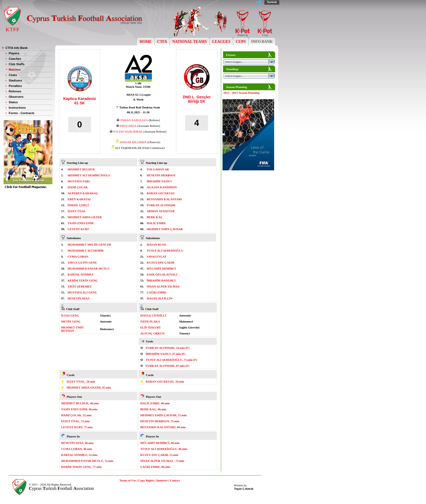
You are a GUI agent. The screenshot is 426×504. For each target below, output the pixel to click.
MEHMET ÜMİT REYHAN (73, 329)
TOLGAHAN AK (158, 169)
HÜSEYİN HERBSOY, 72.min (160, 421)
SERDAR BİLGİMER (133, 142)
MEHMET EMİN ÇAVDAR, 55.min (163, 415)
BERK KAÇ (155, 217)
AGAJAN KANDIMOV (162, 187)
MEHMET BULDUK (81, 169)
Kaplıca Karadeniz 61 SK (80, 101)
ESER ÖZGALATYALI (162, 274)
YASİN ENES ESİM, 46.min (79, 409)
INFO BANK (262, 42)
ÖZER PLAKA (150, 321)
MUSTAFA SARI (79, 181)
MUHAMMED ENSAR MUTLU (89, 268)
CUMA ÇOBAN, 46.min (77, 449)
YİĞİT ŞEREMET (80, 286)
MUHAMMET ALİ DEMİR (86, 251)
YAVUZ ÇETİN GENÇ (82, 262)
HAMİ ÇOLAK (78, 187)
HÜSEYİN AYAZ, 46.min (77, 443)
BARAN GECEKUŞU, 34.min (165, 381)
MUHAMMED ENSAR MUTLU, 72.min (87, 461)
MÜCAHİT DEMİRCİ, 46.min (160, 443)
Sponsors (162, 480)
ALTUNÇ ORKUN (152, 333)
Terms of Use (128, 480)
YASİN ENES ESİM (81, 223)
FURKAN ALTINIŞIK (161, 205)
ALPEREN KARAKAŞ (83, 193)
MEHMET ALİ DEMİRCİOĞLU (89, 175)
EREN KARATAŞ (79, 199)
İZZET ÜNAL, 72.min (75, 421)
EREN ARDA (128, 126)
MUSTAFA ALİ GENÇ (82, 292)
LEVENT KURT (78, 229)
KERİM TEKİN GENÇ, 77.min (81, 467)
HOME (145, 42)
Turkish (272, 2)
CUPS (241, 42)
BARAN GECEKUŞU (161, 193)
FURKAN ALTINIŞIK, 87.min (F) (167, 366)
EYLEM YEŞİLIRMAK (128, 132)
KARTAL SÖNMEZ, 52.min (79, 455)
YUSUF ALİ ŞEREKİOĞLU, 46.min (164, 449)
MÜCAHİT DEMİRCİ (161, 268)
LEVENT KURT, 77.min (77, 427)
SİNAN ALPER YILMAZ (163, 286)
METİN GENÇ (71, 321)
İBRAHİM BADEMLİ (161, 280)
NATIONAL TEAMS (190, 42)
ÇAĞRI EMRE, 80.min (155, 467)
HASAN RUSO (156, 245)
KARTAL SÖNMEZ (81, 274)
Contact (175, 480)
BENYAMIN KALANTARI (164, 199)
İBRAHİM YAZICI (159, 181)
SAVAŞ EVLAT (157, 256)
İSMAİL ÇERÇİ (78, 205)
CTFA (162, 42)
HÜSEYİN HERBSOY (161, 175)
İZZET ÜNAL (77, 211)
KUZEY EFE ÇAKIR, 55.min (159, 455)
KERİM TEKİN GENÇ (83, 280)
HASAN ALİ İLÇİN (160, 298)
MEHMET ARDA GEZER (85, 217)
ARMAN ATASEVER (161, 211)
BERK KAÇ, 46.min (153, 409)
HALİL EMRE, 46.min (155, 403)
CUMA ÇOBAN (78, 256)
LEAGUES (221, 42)
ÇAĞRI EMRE (156, 292)
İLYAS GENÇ (70, 315)
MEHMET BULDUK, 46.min (80, 403)
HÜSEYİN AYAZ (79, 298)
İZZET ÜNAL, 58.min (81, 381)
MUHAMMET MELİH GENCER (90, 245)
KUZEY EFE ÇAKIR (161, 262)
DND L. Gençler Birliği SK (197, 99)
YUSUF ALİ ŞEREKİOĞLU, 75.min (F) (171, 360)
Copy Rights (146, 480)
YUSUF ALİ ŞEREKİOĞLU (165, 251)
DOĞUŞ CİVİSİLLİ (153, 315)
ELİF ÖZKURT (150, 327)
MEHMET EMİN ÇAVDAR (165, 229)
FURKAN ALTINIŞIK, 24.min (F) (167, 348)
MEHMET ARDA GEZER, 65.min (89, 387)
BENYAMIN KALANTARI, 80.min (163, 427)
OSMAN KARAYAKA (134, 120)
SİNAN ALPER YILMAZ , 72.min (162, 461)
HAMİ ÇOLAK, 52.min (76, 415)
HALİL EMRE (156, 223)
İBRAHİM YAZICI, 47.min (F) (165, 354)
